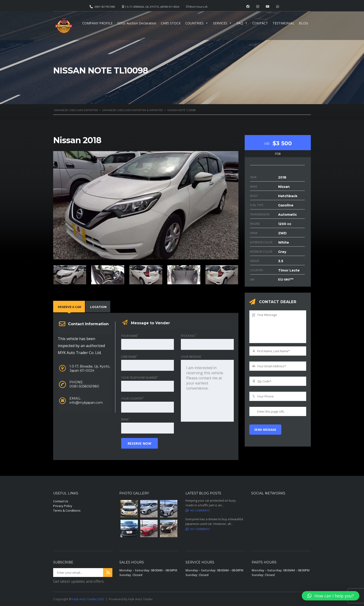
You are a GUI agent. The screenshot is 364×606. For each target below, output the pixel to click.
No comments (198, 510)
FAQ (242, 23)
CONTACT (260, 23)
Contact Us (61, 501)
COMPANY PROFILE (97, 23)
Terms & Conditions (67, 510)
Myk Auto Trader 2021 (88, 599)
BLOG (304, 23)
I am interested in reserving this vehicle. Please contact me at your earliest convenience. (207, 391)
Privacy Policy (63, 506)
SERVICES (222, 23)
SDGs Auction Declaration (137, 23)
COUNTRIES (197, 23)
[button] (331, 596)
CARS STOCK (171, 23)
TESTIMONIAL (283, 23)
